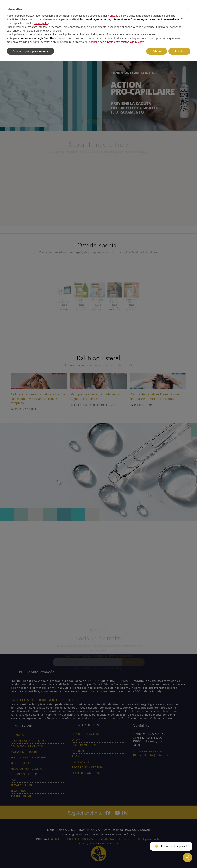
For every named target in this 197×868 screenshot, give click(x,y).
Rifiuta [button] (157, 51)
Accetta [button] (179, 51)
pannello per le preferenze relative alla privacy (116, 42)
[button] (189, 9)
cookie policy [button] (41, 23)
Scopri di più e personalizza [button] (30, 51)
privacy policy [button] (118, 16)
